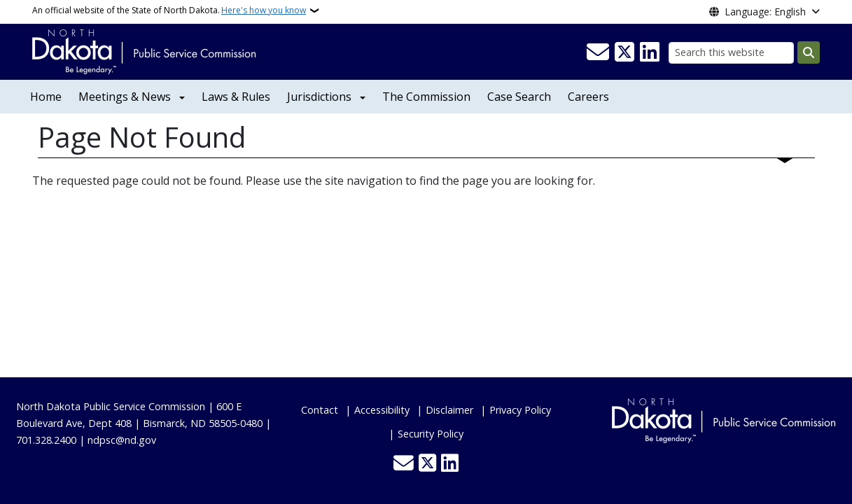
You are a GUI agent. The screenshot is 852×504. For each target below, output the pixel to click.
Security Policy (431, 434)
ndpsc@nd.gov (122, 440)
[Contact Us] (598, 52)
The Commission (426, 97)
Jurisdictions (319, 97)
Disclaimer (449, 410)
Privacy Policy (520, 410)
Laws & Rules (236, 97)
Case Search (519, 97)
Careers (588, 97)
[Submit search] (809, 52)
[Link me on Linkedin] (650, 52)
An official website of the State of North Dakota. (169, 10)
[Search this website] (731, 53)
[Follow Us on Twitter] (624, 52)
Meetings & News (125, 97)
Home (46, 97)
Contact (320, 410)
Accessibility (382, 410)
